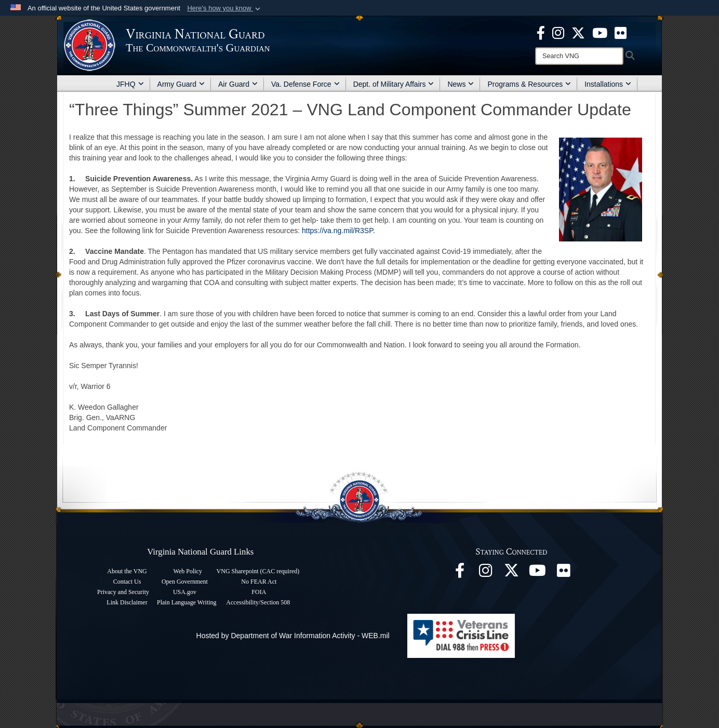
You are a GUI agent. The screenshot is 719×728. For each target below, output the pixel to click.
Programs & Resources (529, 84)
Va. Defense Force (305, 84)
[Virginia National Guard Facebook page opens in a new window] (541, 32)
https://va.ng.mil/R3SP (337, 231)
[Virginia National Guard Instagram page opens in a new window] (558, 32)
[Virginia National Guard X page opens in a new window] (578, 32)
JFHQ (130, 84)
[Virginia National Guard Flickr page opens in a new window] (621, 32)
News (461, 84)
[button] (225, 8)
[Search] (579, 56)
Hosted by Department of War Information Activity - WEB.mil (293, 636)
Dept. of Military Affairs (394, 84)
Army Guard (181, 84)
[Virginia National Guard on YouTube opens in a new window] (600, 32)
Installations (608, 84)
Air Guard (238, 84)
